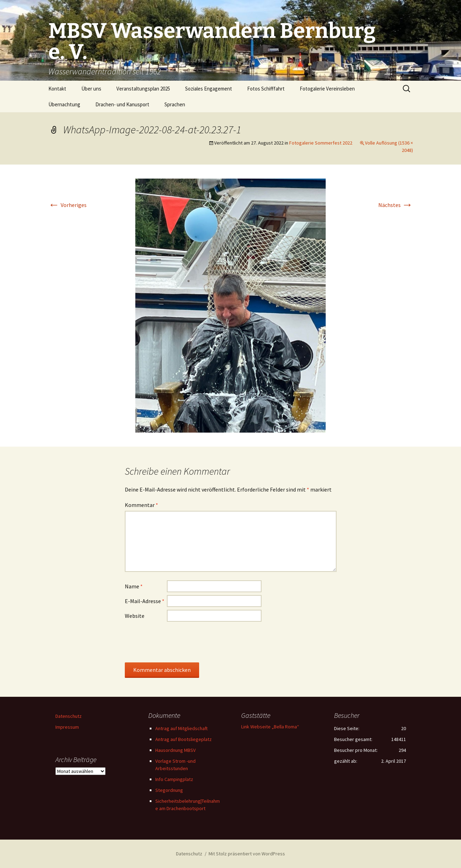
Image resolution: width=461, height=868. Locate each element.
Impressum (67, 727)
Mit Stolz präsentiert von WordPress (247, 854)
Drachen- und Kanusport (122, 104)
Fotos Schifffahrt (266, 89)
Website (135, 616)
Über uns (91, 89)
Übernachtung (64, 104)
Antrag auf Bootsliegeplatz (184, 739)
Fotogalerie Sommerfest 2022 (321, 143)
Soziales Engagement (209, 89)
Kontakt (57, 89)
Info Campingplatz (174, 779)
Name (134, 586)
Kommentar (141, 505)
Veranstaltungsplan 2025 (143, 89)
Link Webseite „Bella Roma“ (270, 727)
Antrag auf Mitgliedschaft (181, 728)
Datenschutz (69, 716)
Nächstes (396, 205)
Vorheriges (67, 205)
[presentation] (178, 642)
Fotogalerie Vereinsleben (327, 89)
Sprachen (175, 104)
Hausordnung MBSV (175, 750)
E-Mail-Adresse (145, 601)
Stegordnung (169, 790)
